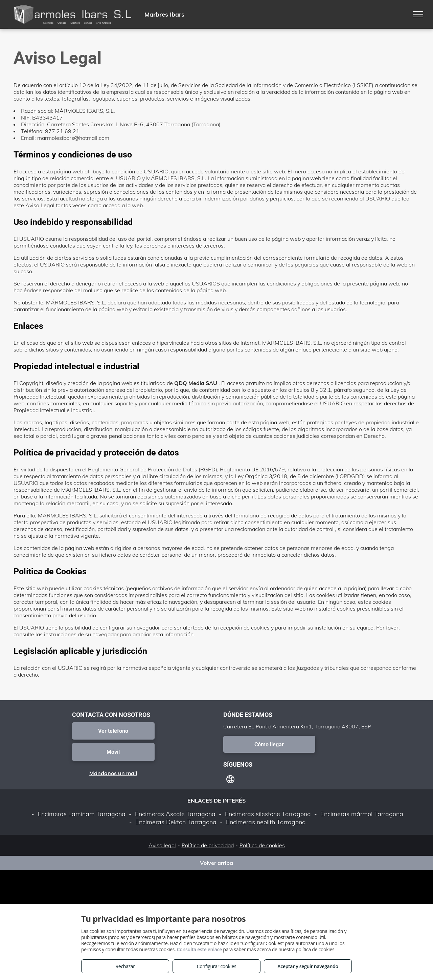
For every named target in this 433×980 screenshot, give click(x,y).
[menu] (418, 14)
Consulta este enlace (199, 949)
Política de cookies (262, 845)
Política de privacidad (208, 845)
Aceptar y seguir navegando (308, 966)
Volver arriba (216, 863)
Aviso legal (162, 845)
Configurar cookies (217, 966)
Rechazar (125, 966)
